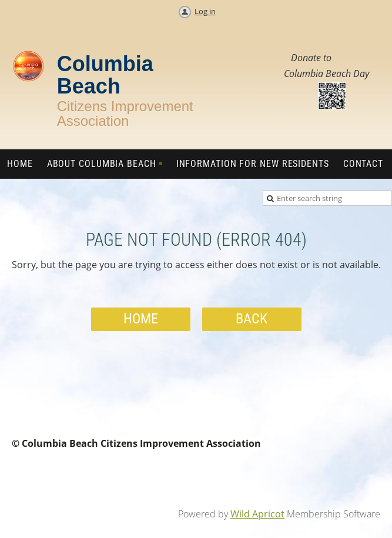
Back (252, 319)
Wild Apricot (257, 514)
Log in (205, 11)
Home (141, 319)
